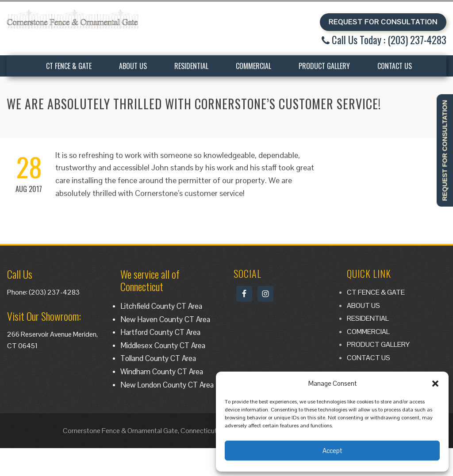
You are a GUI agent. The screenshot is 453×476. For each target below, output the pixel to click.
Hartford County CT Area (160, 332)
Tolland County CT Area (158, 358)
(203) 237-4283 (54, 292)
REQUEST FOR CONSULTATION (383, 22)
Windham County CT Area (162, 372)
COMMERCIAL (253, 66)
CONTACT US (395, 66)
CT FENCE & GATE (69, 66)
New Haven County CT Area (165, 319)
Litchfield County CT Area (161, 306)
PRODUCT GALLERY (324, 66)
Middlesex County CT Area (163, 345)
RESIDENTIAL (191, 66)
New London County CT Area (167, 385)
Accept (332, 451)
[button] (435, 384)
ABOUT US (133, 66)
